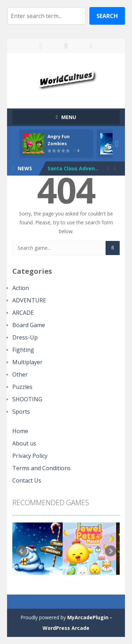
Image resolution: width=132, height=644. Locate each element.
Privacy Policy (30, 456)
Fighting (23, 350)
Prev (21, 551)
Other (20, 374)
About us (24, 443)
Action (21, 288)
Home (20, 431)
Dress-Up (25, 337)
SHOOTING (27, 399)
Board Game (29, 325)
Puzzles (22, 387)
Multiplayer (27, 362)
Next (111, 551)
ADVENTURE (29, 300)
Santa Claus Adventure (77, 168)
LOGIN (41, 46)
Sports (21, 412)
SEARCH (66, 46)
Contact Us (27, 480)
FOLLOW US (91, 46)
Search (107, 16)
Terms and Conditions (42, 468)
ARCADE (23, 313)
